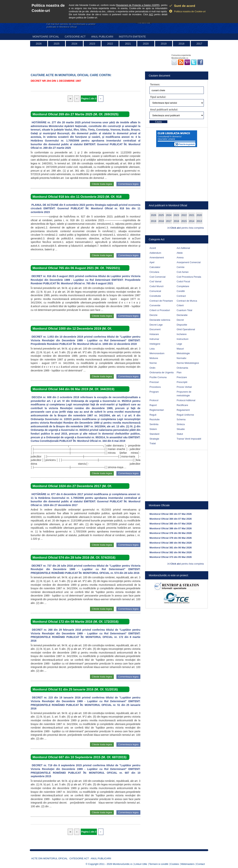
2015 (184, 221)
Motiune (154, 358)
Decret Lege (156, 325)
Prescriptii (182, 382)
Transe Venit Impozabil (189, 439)
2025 (56, 44)
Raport (153, 405)
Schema (181, 419)
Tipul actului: (158, 97)
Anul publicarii (102, 37)
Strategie (154, 439)
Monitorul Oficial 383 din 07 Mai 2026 (171, 514)
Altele (180, 253)
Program (154, 392)
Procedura (155, 387)
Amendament (157, 257)
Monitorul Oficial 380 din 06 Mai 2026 (171, 543)
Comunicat (155, 291)
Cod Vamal (155, 281)
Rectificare (182, 405)
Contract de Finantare (161, 301)
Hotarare (154, 334)
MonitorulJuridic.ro (123, 864)
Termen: (155, 84)
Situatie (181, 429)
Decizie (153, 315)
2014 (192, 221)
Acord (153, 248)
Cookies (175, 864)
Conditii (181, 291)
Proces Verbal (184, 387)
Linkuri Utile (141, 864)
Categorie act (75, 37)
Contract (181, 296)
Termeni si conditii (159, 864)
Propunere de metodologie (184, 394)
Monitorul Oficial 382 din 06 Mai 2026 (171, 552)
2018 (181, 44)
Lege (179, 344)
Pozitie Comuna (158, 377)
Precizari (154, 382)
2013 (199, 221)
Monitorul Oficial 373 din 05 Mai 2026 (171, 557)
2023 (92, 44)
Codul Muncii (156, 286)
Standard (154, 434)
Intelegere (155, 344)
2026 (39, 44)
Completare (183, 286)
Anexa (180, 257)
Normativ (181, 358)
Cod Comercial (157, 277)
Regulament (183, 410)
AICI (151, 14)
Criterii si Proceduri (160, 310)
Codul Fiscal (183, 281)
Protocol (154, 400)
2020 (146, 44)
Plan (179, 372)
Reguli (153, 415)
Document (155, 329)
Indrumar (154, 339)
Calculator (155, 267)
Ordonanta (182, 368)
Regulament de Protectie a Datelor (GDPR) (138, 5)
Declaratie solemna (160, 320)
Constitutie (155, 296)
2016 (176, 221)
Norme (153, 363)
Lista (152, 349)
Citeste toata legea (102, 184)
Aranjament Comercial (189, 262)
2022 (110, 44)
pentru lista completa (187, 228)
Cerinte (181, 267)
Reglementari (157, 410)
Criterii (180, 305)
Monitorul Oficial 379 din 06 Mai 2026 (171, 538)
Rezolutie (155, 419)
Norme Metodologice (188, 363)
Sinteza (181, 424)
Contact (201, 864)
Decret (180, 320)
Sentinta (154, 424)
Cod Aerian (183, 272)
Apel (152, 262)
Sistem (153, 429)
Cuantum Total (184, 310)
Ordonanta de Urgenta (161, 372)
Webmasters (188, 864)
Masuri (180, 349)
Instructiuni (182, 339)
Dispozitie (182, 325)
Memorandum (157, 353)
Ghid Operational (186, 329)
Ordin (152, 368)
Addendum (155, 253)
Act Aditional (183, 248)
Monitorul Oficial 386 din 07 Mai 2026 (171, 528)
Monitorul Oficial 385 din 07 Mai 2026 (171, 524)
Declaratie (182, 315)
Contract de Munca (187, 301)
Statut (180, 434)
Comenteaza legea (128, 184)
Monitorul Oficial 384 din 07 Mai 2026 (171, 519)
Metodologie (183, 353)
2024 (74, 44)
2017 (199, 44)
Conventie (155, 305)
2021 (128, 44)
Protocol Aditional (186, 400)
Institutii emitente (132, 37)
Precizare (182, 377)
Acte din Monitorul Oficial (49, 858)
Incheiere (182, 334)
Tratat (153, 443)
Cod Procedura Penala (189, 277)
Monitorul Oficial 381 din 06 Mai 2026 (171, 548)
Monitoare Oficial (46, 37)
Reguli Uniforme (185, 415)
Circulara (154, 272)
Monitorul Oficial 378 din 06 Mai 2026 (171, 533)
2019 (164, 44)
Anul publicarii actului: (164, 110)
